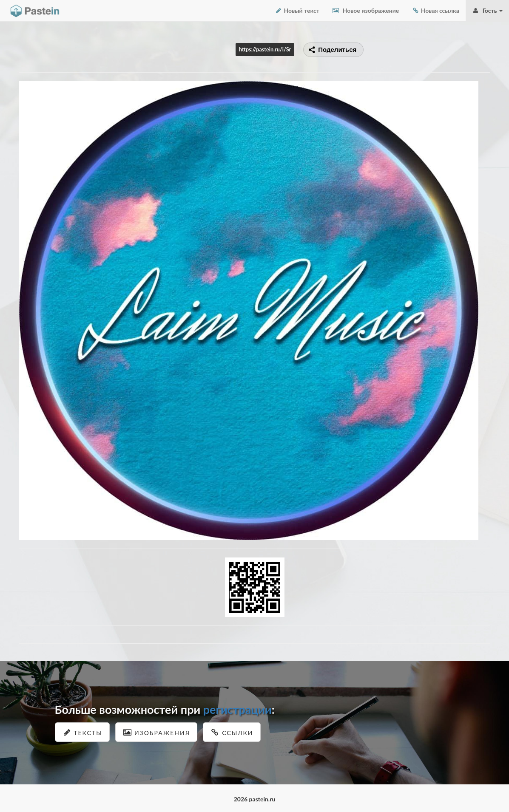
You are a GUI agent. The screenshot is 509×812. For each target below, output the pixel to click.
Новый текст (297, 10)
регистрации (237, 709)
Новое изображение (365, 10)
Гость (487, 10)
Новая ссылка (435, 10)
